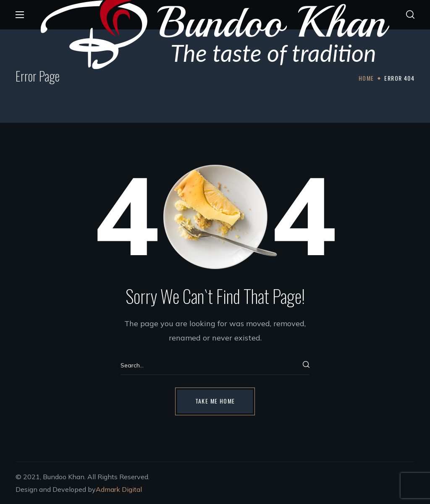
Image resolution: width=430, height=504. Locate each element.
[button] (410, 15)
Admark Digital (119, 489)
